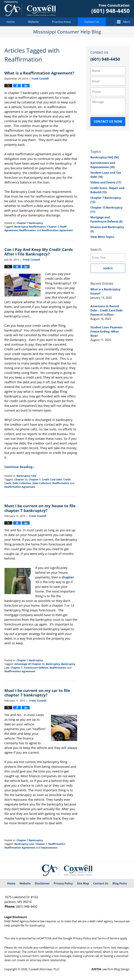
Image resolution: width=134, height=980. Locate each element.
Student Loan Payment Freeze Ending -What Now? (106, 331)
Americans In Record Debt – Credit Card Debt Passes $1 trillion (107, 310)
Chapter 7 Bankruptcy (30, 223)
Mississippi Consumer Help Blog (30, 9)
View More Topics (102, 237)
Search (108, 268)
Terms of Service (108, 938)
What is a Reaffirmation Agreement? (39, 73)
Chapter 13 (21, 479)
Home (11, 22)
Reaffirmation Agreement (57, 230)
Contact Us (92, 22)
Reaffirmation (28, 230)
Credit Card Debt (52, 479)
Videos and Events (106, 182)
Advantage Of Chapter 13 (29, 664)
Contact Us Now (108, 121)
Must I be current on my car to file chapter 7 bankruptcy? (37, 693)
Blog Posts (120, 883)
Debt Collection (22, 483)
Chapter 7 (53, 227)
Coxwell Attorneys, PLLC (44, 969)
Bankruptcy (53, 664)
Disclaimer (42, 883)
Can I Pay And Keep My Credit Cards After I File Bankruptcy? (39, 252)
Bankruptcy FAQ (26, 476)
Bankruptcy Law (24, 844)
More (127, 22)
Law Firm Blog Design (110, 969)
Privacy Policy (63, 883)
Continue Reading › (19, 467)
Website (33, 22)
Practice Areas (62, 22)
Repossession (49, 848)
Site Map (83, 883)
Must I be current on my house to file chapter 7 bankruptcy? (40, 508)
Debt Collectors (42, 483)
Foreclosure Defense (36, 668)
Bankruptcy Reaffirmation (30, 227)
